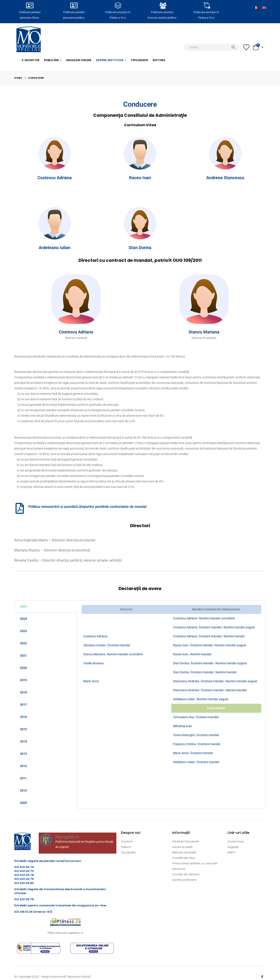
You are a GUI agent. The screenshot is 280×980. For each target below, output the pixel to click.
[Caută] (233, 47)
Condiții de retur (184, 858)
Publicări (51, 60)
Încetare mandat (210, 627)
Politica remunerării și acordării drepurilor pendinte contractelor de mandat (87, 507)
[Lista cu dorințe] (246, 47)
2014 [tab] (23, 741)
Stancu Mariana (204, 332)
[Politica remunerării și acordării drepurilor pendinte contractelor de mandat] (20, 508)
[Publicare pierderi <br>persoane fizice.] (30, 6)
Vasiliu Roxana (93, 663)
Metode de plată (184, 852)
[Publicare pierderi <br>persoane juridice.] (74, 6)
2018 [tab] (23, 692)
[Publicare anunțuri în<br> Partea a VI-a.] (206, 6)
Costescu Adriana (55, 178)
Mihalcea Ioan (183, 726)
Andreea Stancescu (225, 178)
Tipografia (128, 852)
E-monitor (31, 60)
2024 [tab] (23, 619)
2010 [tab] (23, 790)
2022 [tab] (23, 643)
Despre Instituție (110, 60)
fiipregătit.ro (67, 837)
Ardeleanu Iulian (55, 248)
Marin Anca (91, 681)
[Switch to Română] (256, 8)
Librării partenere (184, 880)
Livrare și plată (182, 847)
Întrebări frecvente (185, 841)
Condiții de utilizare (186, 874)
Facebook (262, 977)
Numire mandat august (239, 627)
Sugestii (233, 847)
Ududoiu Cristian (95, 645)
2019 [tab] (23, 680)
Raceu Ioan (140, 178)
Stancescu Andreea (186, 681)
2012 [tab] (23, 766)
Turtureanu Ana (184, 717)
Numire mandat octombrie (217, 618)
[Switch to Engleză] (264, 8)
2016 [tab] (23, 717)
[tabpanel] (171, 686)
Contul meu (236, 841)
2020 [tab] (23, 668)
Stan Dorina (140, 248)
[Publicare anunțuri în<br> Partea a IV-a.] (118, 6)
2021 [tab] (23, 656)
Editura (159, 60)
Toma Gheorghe (184, 735)
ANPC (231, 852)
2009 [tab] (23, 803)
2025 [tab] (23, 606)
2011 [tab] (23, 778)
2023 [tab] (23, 631)
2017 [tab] (23, 705)
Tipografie (139, 60)
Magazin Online (79, 60)
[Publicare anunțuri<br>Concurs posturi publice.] (162, 6)
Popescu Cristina (185, 744)
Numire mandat (234, 636)
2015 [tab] (23, 729)
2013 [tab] (23, 754)
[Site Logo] (29, 39)
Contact (127, 841)
